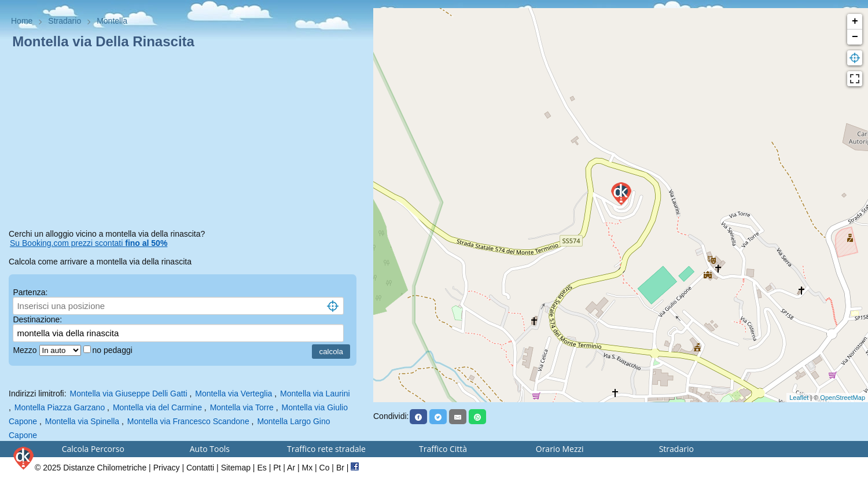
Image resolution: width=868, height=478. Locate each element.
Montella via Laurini (315, 394)
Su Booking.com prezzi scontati (89, 243)
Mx (307, 468)
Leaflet (799, 398)
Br (340, 468)
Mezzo (26, 350)
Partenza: (30, 292)
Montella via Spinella (82, 421)
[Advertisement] (187, 141)
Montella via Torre (242, 407)
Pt (277, 468)
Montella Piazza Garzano (60, 407)
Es (262, 468)
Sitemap (236, 468)
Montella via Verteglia (233, 394)
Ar (291, 468)
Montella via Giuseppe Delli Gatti (128, 394)
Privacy (167, 468)
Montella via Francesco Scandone (188, 421)
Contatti (200, 468)
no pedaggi (114, 350)
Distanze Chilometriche (105, 468)
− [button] (855, 37)
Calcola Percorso (93, 449)
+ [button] (855, 21)
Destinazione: (37, 319)
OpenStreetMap (843, 398)
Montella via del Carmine (157, 407)
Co (325, 468)
